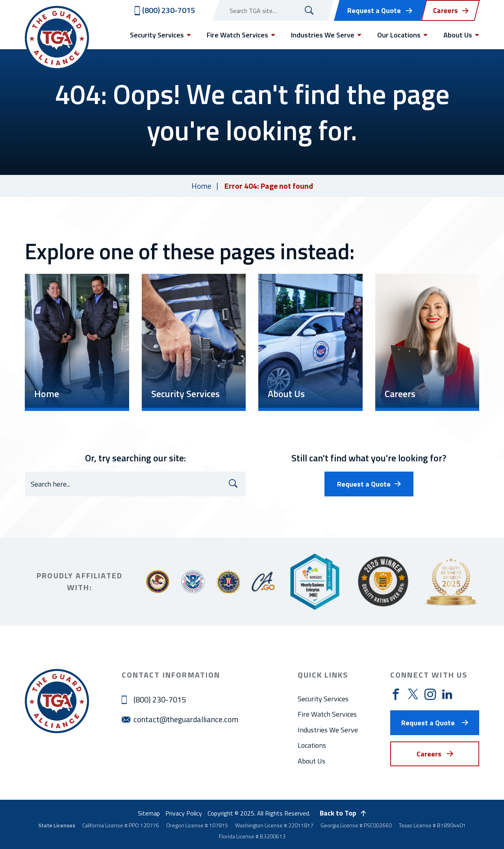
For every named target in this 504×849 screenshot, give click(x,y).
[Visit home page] (57, 38)
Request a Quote (374, 10)
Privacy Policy (184, 813)
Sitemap (149, 813)
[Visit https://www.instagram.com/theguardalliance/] (430, 695)
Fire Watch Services (327, 714)
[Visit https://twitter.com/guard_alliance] (413, 694)
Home (201, 186)
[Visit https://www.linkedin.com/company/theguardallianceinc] (447, 694)
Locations (312, 745)
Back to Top (338, 813)
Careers (429, 754)
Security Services (323, 699)
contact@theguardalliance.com (186, 719)
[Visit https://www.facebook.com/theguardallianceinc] (396, 695)
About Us (311, 761)
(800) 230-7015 (160, 699)
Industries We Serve (328, 730)
